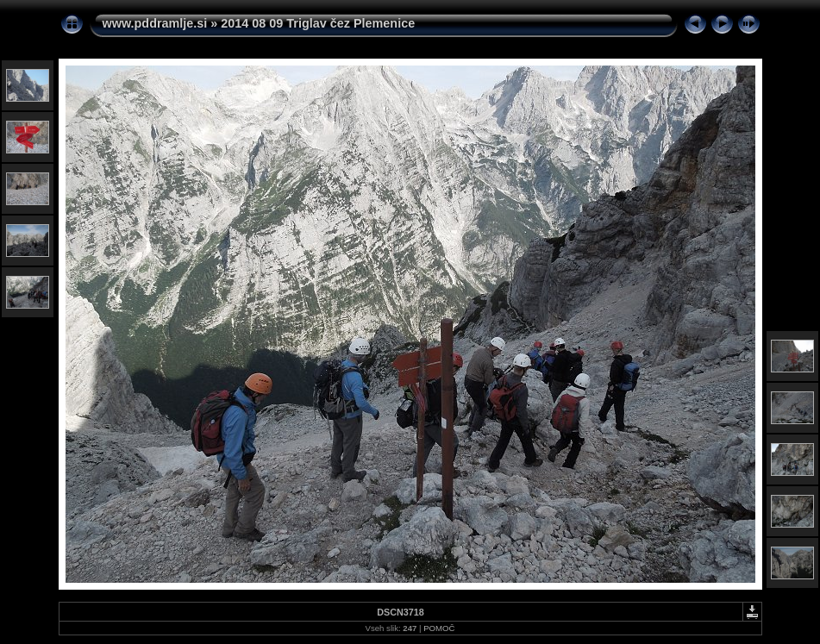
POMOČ (439, 628)
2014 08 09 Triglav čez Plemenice (318, 23)
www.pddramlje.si (155, 23)
